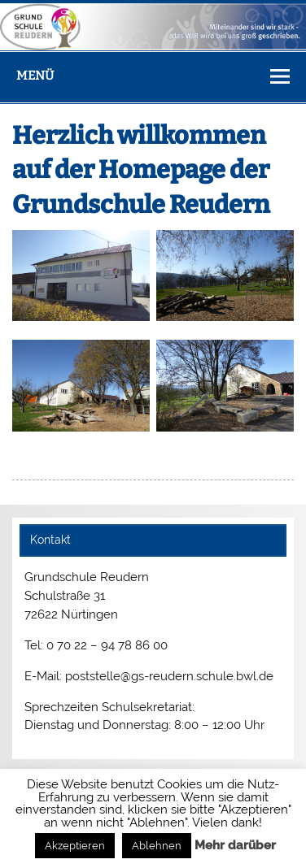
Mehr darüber (235, 845)
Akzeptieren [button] (75, 846)
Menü (35, 76)
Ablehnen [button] (157, 846)
